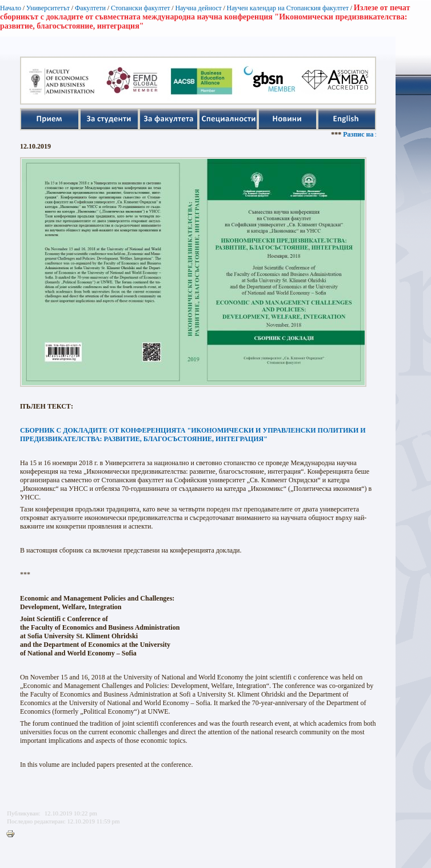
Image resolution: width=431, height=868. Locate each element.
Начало (11, 8)
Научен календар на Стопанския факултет (288, 8)
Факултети (90, 8)
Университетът (48, 8)
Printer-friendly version (13, 834)
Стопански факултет (141, 8)
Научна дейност (198, 8)
